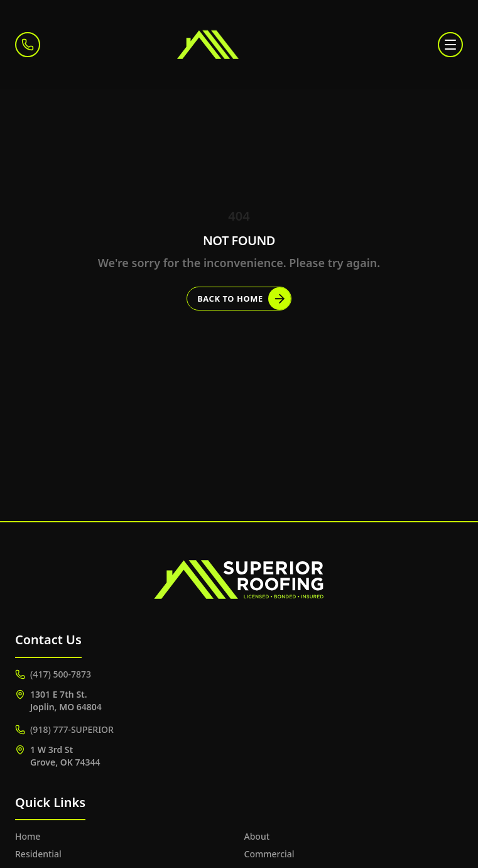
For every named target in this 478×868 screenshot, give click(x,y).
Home (28, 836)
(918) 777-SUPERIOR (64, 729)
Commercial (269, 854)
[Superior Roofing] (239, 45)
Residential (38, 854)
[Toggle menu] (450, 45)
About (257, 836)
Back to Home (244, 299)
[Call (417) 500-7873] (28, 45)
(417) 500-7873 (53, 674)
